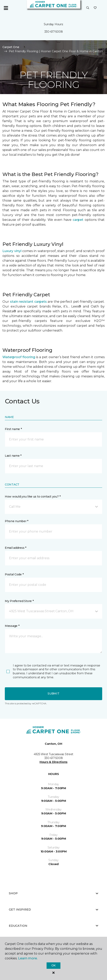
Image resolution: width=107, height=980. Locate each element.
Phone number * (17, 521)
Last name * (13, 456)
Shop (53, 893)
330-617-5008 (54, 32)
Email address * (16, 548)
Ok (53, 965)
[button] (88, 8)
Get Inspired (53, 910)
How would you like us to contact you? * (33, 497)
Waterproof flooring (19, 357)
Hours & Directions (53, 762)
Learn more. (28, 958)
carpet (78, 220)
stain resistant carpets (28, 302)
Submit (53, 694)
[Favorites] (95, 8)
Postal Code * (14, 574)
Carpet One (11, 47)
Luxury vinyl (12, 251)
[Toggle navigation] (6, 8)
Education (53, 926)
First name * (13, 429)
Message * (12, 626)
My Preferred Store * (19, 601)
